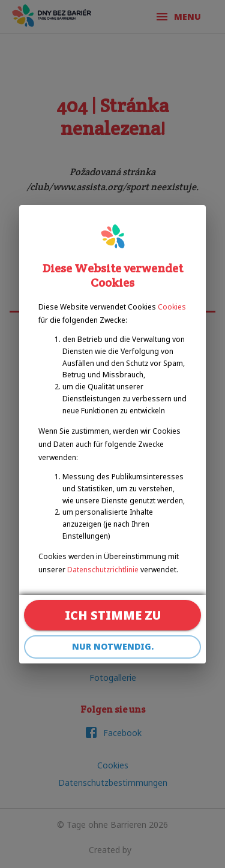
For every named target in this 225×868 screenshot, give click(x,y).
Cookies (172, 307)
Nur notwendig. (112, 647)
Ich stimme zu (112, 615)
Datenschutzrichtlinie (103, 570)
